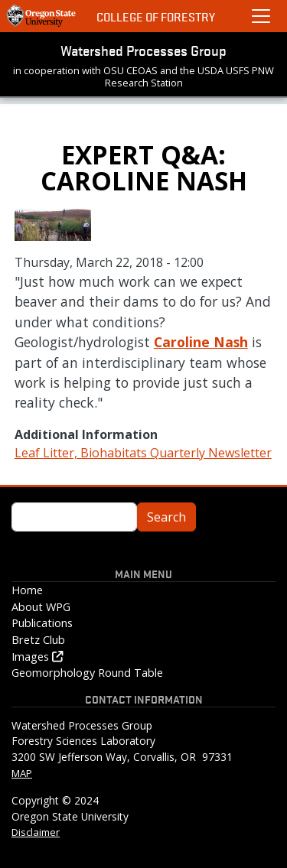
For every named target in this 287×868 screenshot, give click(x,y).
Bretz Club (38, 640)
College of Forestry (156, 16)
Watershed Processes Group (143, 50)
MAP (22, 773)
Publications (42, 623)
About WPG (41, 607)
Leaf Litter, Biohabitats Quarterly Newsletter (143, 453)
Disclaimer (36, 832)
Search (166, 517)
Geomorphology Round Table (87, 673)
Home (27, 590)
